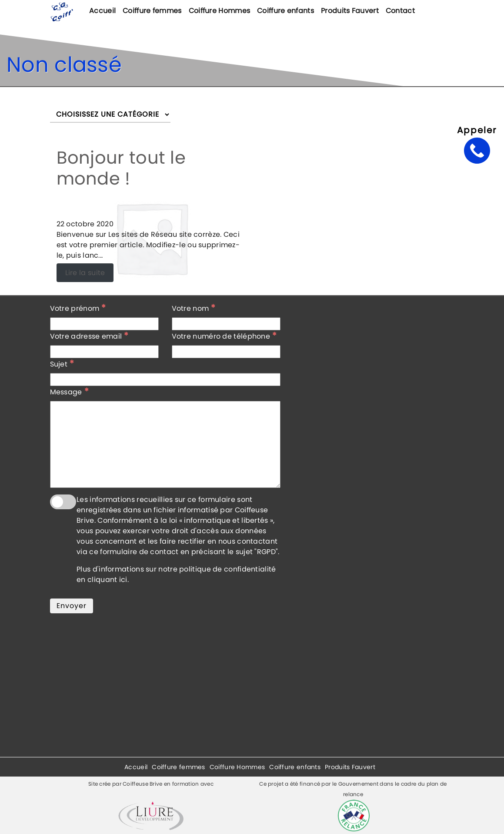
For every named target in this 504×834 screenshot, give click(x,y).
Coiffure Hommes (220, 11)
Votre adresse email (89, 336)
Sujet (62, 364)
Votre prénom (78, 308)
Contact (400, 11)
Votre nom (194, 308)
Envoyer (72, 606)
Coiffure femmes (152, 11)
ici (123, 580)
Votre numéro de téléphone (224, 336)
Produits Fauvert (350, 11)
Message (69, 392)
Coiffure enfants (285, 11)
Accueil (102, 11)
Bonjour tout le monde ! (121, 168)
